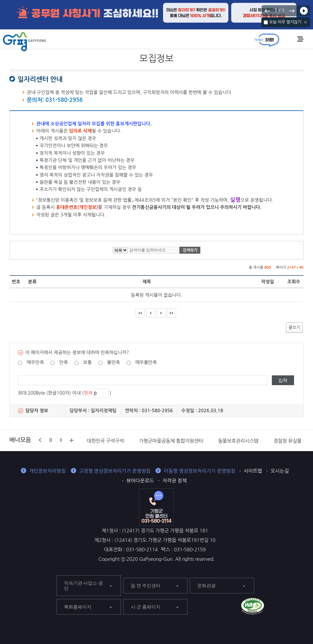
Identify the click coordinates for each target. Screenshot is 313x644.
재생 (304, 11)
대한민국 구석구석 (106, 441)
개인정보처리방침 (47, 471)
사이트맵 (253, 471)
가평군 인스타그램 (300, 607)
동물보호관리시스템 (238, 441)
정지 (51, 440)
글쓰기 (294, 327)
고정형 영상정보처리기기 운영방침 (115, 471)
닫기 (306, 22)
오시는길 (280, 471)
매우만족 (35, 362)
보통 (87, 362)
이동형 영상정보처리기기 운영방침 (199, 471)
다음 (291, 11)
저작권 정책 (174, 481)
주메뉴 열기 (300, 39)
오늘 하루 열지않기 (285, 22)
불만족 (114, 362)
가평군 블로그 (286, 607)
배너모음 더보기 (72, 440)
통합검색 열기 (289, 39)
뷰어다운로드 (140, 481)
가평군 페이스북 (272, 607)
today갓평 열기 (267, 40)
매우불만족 (146, 362)
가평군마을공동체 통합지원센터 (171, 441)
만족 (63, 362)
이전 (268, 11)
